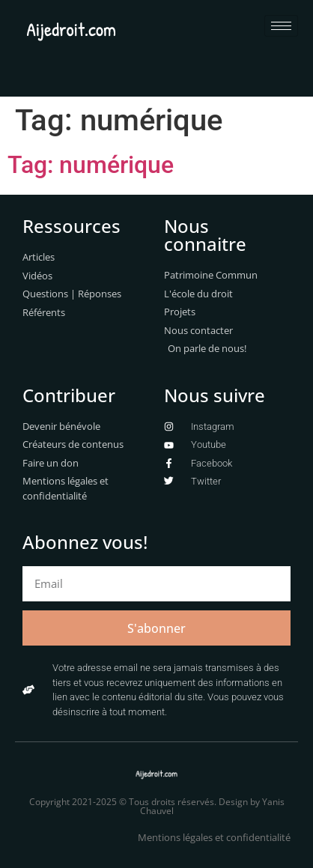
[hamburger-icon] (281, 26)
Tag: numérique (91, 165)
